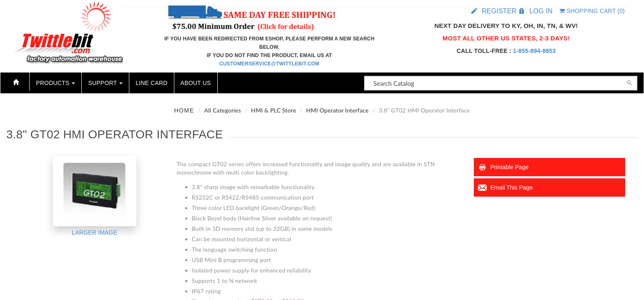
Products (55, 83)
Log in (541, 11)
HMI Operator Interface (337, 110)
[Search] (629, 82)
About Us (196, 83)
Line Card (151, 83)
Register (499, 11)
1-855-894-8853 (534, 51)
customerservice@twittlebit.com (269, 64)
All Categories (223, 110)
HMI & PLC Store (274, 110)
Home (184, 110)
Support (105, 83)
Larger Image (94, 232)
